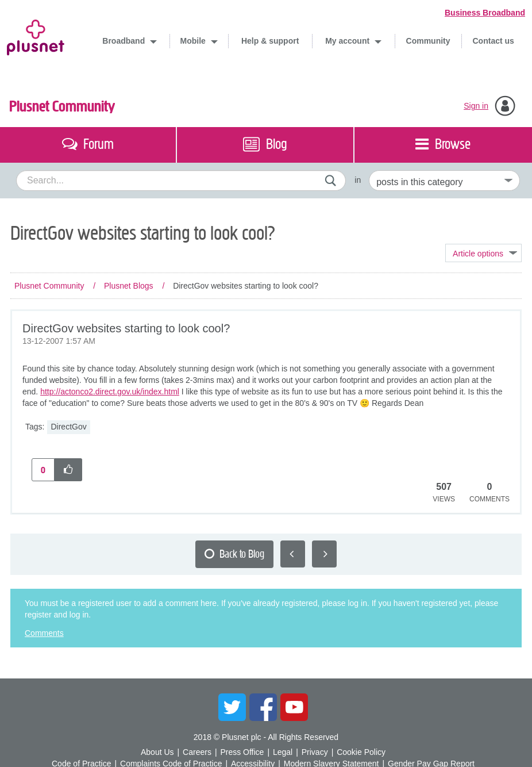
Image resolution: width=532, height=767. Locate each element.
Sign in (476, 106)
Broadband (125, 41)
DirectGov (68, 427)
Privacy (315, 752)
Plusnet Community (62, 106)
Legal (283, 752)
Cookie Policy (361, 752)
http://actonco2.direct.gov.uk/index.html (110, 392)
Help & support (270, 41)
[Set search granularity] (444, 181)
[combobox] (181, 181)
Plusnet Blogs (129, 286)
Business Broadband (485, 13)
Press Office (242, 752)
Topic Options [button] (483, 253)
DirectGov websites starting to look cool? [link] (246, 286)
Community (428, 41)
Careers (197, 752)
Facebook (263, 707)
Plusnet (36, 35)
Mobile (194, 41)
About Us (157, 752)
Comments (44, 633)
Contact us (494, 41)
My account (348, 41)
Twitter (232, 707)
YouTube (294, 707)
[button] (68, 470)
